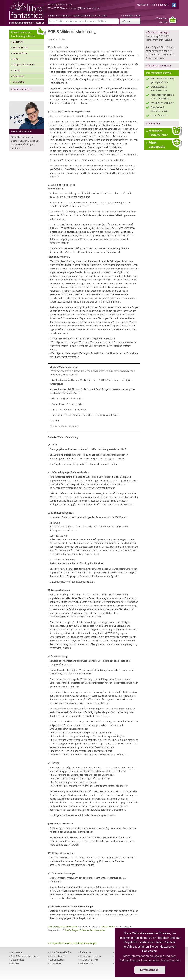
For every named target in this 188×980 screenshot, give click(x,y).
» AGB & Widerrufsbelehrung (24, 956)
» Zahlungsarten (56, 960)
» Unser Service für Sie (59, 952)
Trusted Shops (108, 927)
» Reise (15, 59)
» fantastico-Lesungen (158, 32)
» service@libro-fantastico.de (84, 8)
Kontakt (164, 5)
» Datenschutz (17, 960)
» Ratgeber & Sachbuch (23, 65)
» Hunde (15, 70)
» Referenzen (153, 124)
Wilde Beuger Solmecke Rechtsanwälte (85, 930)
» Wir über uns (86, 963)
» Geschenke (18, 76)
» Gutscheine (18, 82)
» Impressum (16, 952)
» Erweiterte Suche (131, 16)
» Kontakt (14, 963)
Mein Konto (143, 5)
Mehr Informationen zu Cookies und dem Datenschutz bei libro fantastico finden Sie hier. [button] (150, 958)
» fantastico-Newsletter (159, 66)
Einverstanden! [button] (150, 970)
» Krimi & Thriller (20, 48)
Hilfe (154, 5)
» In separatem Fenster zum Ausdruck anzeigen (72, 943)
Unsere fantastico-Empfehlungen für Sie (28, 34)
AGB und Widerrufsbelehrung (63, 927)
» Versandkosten (56, 956)
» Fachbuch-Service (21, 89)
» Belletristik (18, 42)
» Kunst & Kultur (19, 53)
